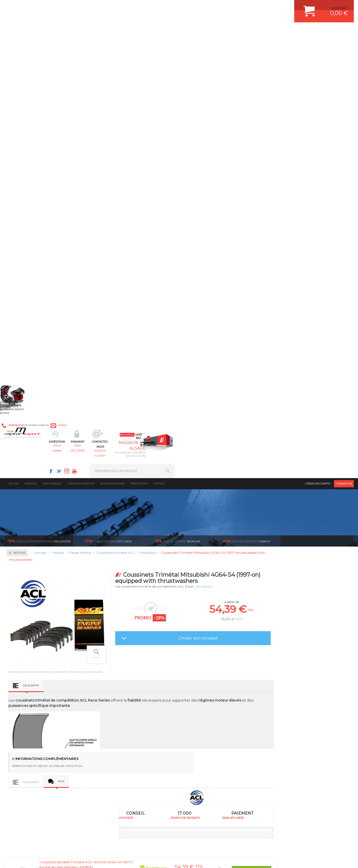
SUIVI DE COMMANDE (289, 697)
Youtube (253, 7)
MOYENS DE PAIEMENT (291, 690)
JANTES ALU (198, 697)
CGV (61, 858)
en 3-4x (42, 617)
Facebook (230, 7)
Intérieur (108, 725)
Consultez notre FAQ (49, 814)
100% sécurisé (154, 32)
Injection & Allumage (33, 178)
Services (31, 46)
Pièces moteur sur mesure (34, 277)
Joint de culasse (26, 270)
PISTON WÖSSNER (203, 683)
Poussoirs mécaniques (31, 309)
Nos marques (52, 46)
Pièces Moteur (27, 214)
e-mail (123, 7)
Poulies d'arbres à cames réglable (39, 302)
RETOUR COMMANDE (289, 704)
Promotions (139, 46)
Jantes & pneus (113, 711)
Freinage (107, 704)
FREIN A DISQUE (201, 732)
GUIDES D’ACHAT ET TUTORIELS (297, 725)
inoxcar (177, 103)
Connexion (344, 46)
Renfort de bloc (26, 316)
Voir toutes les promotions (322, 103)
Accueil (14, 46)
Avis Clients (330, 841)
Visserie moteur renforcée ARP (37, 356)
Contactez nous (37, 799)
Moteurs (107, 669)
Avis (133, 372)
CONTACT (20, 858)
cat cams (108, 103)
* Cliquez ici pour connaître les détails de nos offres (219, 778)
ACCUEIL (6, 858)
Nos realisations (112, 46)
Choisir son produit (269, 200)
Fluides (20, 160)
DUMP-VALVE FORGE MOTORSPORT (216, 718)
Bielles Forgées (26, 237)
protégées (251, 617)
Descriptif (103, 275)
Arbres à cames (26, 230)
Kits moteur (24, 196)
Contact (159, 46)
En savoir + (277, 149)
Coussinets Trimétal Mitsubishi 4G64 (177, 555)
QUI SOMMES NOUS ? (21, 713)
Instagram (246, 7)
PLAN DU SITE (76, 858)
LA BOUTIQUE (15, 720)
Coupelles (22, 250)
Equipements (111, 732)
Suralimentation (115, 676)
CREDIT (93, 858)
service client (197, 32)
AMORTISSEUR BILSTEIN (208, 669)
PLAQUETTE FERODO (205, 676)
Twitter (238, 7)
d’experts (112, 617)
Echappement (111, 683)
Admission (22, 143)
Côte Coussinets (124, 414)
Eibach (246, 103)
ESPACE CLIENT (285, 669)
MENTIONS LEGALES (43, 858)
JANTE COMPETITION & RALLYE (213, 725)
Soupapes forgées (27, 336)
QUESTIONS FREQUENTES (293, 718)
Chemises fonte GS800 (31, 244)
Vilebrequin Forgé (28, 349)
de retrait (182, 617)
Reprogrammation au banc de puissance (34, 374)
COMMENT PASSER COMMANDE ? (299, 683)
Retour (91, 115)
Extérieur (108, 718)
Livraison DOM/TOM (81, 46)
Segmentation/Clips (29, 329)
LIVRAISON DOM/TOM (289, 711)
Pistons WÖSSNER (29, 284)
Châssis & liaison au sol (120, 697)
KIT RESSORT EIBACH (205, 711)
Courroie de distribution (32, 257)
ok (166, 773)
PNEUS (194, 704)
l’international (322, 617)
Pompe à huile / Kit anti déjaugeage (31, 293)
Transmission (111, 690)
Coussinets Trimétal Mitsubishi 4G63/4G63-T (109, 555)
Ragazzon (39, 103)
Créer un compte (318, 46)
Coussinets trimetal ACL (32, 264)
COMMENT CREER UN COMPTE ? (298, 676)
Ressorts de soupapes (30, 322)
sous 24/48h (111, 32)
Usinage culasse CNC (30, 342)
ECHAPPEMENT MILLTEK (208, 690)
